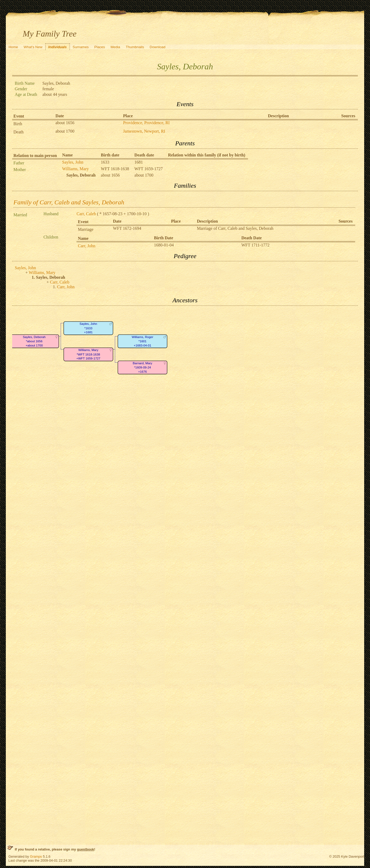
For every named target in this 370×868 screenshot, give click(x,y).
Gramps (36, 856)
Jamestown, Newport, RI (144, 131)
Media (115, 47)
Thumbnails (135, 47)
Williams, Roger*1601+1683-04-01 (143, 341)
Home (13, 47)
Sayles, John (73, 162)
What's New (33, 47)
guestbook (86, 849)
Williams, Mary (76, 169)
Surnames (81, 47)
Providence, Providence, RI (146, 123)
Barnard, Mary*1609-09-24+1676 (142, 367)
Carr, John (87, 246)
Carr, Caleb (86, 214)
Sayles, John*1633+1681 (88, 328)
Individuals (57, 47)
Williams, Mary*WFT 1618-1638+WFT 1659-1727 (88, 354)
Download (158, 47)
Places (100, 47)
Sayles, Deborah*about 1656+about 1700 (34, 341)
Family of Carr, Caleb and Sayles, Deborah (69, 202)
